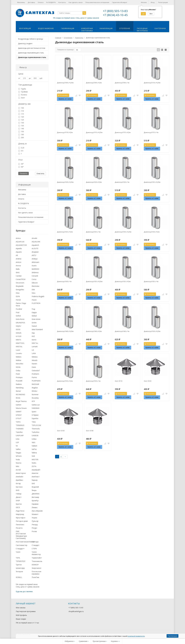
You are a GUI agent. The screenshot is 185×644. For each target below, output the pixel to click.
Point (18, 374)
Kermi (34, 340)
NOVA (18, 367)
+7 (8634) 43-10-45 (115, 15)
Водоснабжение (46, 28)
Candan (19, 276)
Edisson (35, 283)
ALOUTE (35, 248)
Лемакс (35, 507)
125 (21, 120)
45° (21, 164)
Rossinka (35, 398)
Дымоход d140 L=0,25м (65, 331)
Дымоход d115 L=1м (151, 132)
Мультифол (21, 518)
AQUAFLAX (20, 242)
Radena (19, 384)
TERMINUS (20, 425)
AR (17, 255)
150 (21, 132)
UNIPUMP (20, 436)
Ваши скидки (21, 619)
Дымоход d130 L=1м (64, 281)
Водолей (35, 487)
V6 (17, 446)
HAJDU (18, 326)
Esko (34, 293)
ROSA (18, 398)
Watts (34, 463)
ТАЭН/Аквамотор (36, 553)
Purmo (34, 377)
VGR (33, 456)
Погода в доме (22, 521)
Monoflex (19, 364)
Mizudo (35, 360)
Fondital (19, 309)
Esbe (18, 293)
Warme (19, 463)
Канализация (106, 28)
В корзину (63, 95)
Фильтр (23, 67)
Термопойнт (37, 558)
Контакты (62, 2)
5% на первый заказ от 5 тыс (27, 623)
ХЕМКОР (35, 565)
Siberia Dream (21, 408)
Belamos (35, 272)
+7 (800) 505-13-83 (115, 11)
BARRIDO (35, 269)
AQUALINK (36, 242)
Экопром (19, 571)
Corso (34, 279)
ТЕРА (18, 558)
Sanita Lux (36, 405)
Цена (21, 74)
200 (21, 137)
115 (21, 114)
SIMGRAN (36, 408)
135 (21, 126)
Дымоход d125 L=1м (93, 232)
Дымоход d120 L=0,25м (65, 182)
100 (21, 108)
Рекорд (35, 525)
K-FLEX (19, 336)
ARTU (34, 255)
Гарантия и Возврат (120, 2)
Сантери (35, 542)
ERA (33, 290)
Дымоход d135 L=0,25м (94, 281)
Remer (18, 391)
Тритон (19, 565)
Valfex (18, 449)
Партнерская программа (26, 611)
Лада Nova (20, 511)
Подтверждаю (172, 636)
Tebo (34, 422)
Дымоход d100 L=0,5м (94, 83)
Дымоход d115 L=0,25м (94, 132)
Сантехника (160, 28)
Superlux (35, 418)
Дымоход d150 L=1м (93, 381)
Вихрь (34, 490)
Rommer (35, 394)
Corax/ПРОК (21, 279)
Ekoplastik (20, 286)
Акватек (35, 473)
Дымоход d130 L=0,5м (152, 232)
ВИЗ (18, 490)
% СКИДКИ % (51, 2)
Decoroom (20, 283)
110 (21, 111)
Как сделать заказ (76, 2)
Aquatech (35, 245)
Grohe (34, 323)
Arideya (35, 259)
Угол (20, 160)
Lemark (35, 347)
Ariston (19, 262)
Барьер (35, 480)
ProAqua (19, 377)
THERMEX (20, 429)
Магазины (21, 2)
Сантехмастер (22, 545)
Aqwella (19, 248)
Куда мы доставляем (24, 591)
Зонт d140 (90, 431)
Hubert (34, 326)
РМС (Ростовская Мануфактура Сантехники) (21, 535)
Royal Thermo (21, 401)
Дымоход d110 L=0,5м (65, 132)
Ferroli (18, 300)
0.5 (21, 151)
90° (21, 167)
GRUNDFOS (20, 323)
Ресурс (34, 528)
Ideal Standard (37, 329)
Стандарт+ (20, 549)
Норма (34, 518)
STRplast (35, 415)
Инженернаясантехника (87, 30)
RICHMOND (20, 394)
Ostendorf (36, 371)
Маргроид (20, 514)
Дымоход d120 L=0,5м (94, 182)
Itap (33, 333)
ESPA (18, 296)
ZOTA (34, 466)
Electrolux (35, 286)
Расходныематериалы (142, 30)
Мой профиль (21, 615)
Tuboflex (19, 432)
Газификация (68, 28)
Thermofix (36, 429)
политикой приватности (136, 636)
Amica (18, 238)
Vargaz (18, 453)
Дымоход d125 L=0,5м (65, 232)
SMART (19, 412)
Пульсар (35, 521)
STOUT (19, 418)
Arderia (19, 259)
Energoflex (20, 290)
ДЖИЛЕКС (36, 494)
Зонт (22, 98)
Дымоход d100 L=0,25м (65, 83)
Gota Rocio (20, 319)
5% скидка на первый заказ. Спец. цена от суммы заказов (76, 18)
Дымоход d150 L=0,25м (152, 331)
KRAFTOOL (20, 343)
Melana (35, 357)
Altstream (35, 262)
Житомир (35, 497)
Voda (18, 459)
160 (21, 134)
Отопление (125, 28)
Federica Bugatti (38, 296)
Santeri (18, 405)
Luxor (18, 350)
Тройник (23, 92)
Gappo (34, 312)
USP (17, 442)
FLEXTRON (36, 303)
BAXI (18, 272)
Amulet (34, 238)
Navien (34, 364)
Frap (33, 309)
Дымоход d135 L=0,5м (123, 281)
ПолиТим (35, 577)
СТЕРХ (34, 549)
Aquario (19, 252)
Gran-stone (36, 319)
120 (21, 117)
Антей (18, 470)
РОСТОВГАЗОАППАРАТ (25, 542)
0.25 (21, 148)
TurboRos (36, 432)
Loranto (19, 353)
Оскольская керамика (36, 573)
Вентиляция (25, 28)
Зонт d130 (61, 431)
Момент (35, 514)
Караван (35, 504)
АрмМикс (19, 480)
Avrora (18, 266)
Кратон (19, 504)
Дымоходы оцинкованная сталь (32, 57)
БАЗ (33, 483)
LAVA (34, 353)
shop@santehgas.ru (76, 611)
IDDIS (18, 329)
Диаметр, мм (24, 104)
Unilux (34, 439)
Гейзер (19, 494)
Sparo (34, 412)
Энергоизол (36, 568)
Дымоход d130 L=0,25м (123, 232)
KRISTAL (19, 347)
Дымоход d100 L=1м (122, 83)
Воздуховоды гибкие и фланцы (30, 39)
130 (21, 123)
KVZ (33, 336)
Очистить (40, 174)
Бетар (18, 483)
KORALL (19, 577)
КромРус (35, 501)
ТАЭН (18, 552)
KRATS (18, 340)
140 (21, 129)
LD (33, 350)
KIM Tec (35, 343)
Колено (23, 95)
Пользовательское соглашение (97, 2)
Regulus (35, 388)
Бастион (19, 487)
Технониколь (37, 561)
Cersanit (35, 276)
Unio (18, 439)
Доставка (31, 2)
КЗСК (18, 507)
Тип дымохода (25, 85)
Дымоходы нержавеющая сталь (31, 53)
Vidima (34, 453)
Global (34, 316)
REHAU (34, 391)
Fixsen (34, 300)
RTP (33, 401)
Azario (34, 266)
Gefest (18, 316)
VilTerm (19, 456)
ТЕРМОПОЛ (21, 561)
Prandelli (19, 381)
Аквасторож (21, 473)
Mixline (18, 360)
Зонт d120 (148, 381)
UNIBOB (35, 436)
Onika (18, 371)
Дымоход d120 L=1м (122, 182)
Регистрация (163, 2)
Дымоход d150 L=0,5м (65, 381)
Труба (22, 89)
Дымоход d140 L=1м (122, 331)
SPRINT (19, 415)
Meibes (19, 357)
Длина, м (22, 144)
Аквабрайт (36, 470)
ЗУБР (18, 501)
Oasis (34, 367)
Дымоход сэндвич (25, 43)
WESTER (35, 459)
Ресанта (19, 528)
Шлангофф (20, 568)
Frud (18, 312)
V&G (33, 442)
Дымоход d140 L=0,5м (94, 331)
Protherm (35, 374)
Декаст (19, 497)
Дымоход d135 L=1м (151, 281)
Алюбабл (19, 477)
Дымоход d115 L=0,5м (123, 132)
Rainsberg (20, 388)
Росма (34, 531)
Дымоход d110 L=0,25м (152, 83)
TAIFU (18, 422)
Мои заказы (21, 608)
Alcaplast (35, 252)
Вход (153, 2)
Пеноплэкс (20, 525)
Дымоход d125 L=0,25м (152, 182)
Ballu (18, 269)
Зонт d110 (119, 381)
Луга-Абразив (37, 511)
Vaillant (34, 446)
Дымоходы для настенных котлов (32, 48)
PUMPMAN (36, 381)
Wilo (17, 466)
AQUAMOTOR (21, 245)
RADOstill (35, 384)
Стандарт (36, 545)
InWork (19, 333)
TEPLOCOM (36, 425)
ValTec (34, 449)
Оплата (41, 2)
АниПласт (36, 477)
